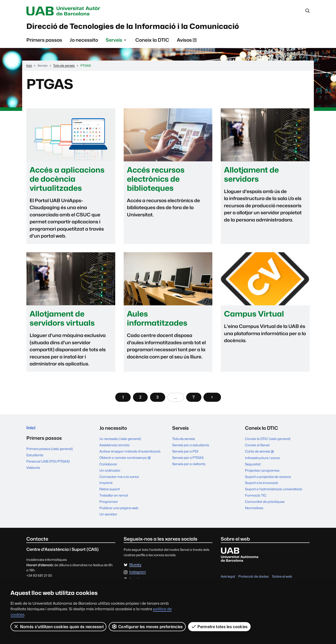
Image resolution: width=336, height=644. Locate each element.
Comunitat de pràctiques (265, 504)
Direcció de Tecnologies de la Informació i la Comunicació (151, 28)
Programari (108, 504)
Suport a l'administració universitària (274, 491)
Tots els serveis (184, 441)
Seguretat (253, 466)
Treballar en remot (114, 498)
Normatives (254, 510)
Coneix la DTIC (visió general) (268, 441)
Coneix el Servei (257, 447)
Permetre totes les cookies (219, 627)
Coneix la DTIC (152, 42)
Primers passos (44, 42)
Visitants (33, 471)
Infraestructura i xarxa (262, 460)
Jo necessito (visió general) (120, 441)
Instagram (138, 574)
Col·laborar (108, 466)
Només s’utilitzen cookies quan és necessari (59, 627)
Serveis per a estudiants (191, 447)
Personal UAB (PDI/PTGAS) (48, 464)
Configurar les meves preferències (147, 627)
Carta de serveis (261, 454)
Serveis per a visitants (189, 466)
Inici (31, 430)
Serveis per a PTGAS (188, 460)
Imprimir (106, 485)
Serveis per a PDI (185, 454)
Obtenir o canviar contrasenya (125, 460)
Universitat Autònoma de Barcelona (70, 11)
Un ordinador (110, 472)
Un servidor (108, 516)
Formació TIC (256, 498)
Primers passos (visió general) (50, 452)
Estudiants (35, 458)
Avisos (187, 43)
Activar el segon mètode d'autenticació (130, 454)
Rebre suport (110, 491)
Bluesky (135, 567)
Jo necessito (84, 42)
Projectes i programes (262, 472)
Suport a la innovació (262, 485)
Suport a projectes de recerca (268, 479)
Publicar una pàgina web (119, 510)
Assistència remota (114, 447)
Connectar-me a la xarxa (119, 479)
